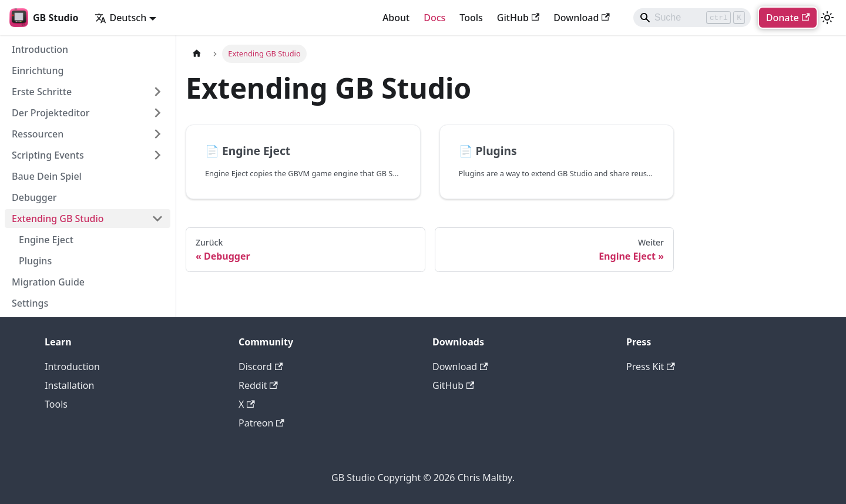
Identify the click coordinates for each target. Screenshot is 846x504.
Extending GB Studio (58, 219)
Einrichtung (38, 70)
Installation (69, 385)
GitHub (518, 18)
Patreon (261, 423)
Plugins (35, 261)
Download (582, 18)
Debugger (34, 197)
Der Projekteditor (51, 113)
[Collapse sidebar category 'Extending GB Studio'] (157, 219)
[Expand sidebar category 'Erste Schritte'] (157, 92)
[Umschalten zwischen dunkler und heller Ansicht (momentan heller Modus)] (827, 18)
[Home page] (197, 54)
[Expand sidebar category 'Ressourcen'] (157, 134)
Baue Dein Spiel (47, 176)
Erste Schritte (42, 92)
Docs (434, 18)
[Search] (692, 18)
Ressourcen (38, 134)
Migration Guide (48, 282)
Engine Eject (46, 240)
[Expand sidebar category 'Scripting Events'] (157, 155)
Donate (788, 18)
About (396, 18)
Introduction (40, 49)
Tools (471, 18)
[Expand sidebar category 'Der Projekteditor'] (157, 113)
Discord (261, 367)
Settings (30, 303)
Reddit (258, 385)
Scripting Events (48, 155)
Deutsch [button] (120, 18)
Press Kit (651, 367)
